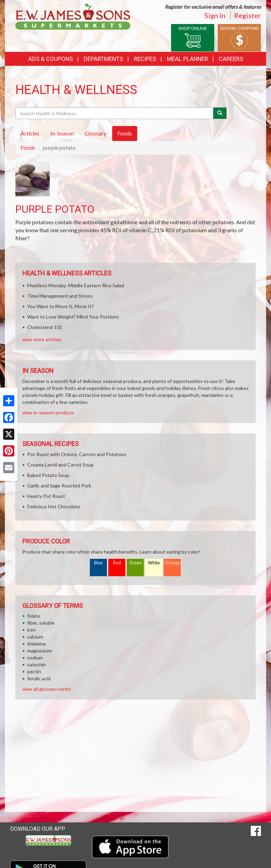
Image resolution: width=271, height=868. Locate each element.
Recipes (145, 59)
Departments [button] (103, 59)
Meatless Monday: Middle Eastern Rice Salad (76, 285)
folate (34, 616)
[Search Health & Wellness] (115, 113)
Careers (231, 59)
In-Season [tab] (62, 133)
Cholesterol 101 (45, 327)
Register (247, 15)
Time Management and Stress (60, 296)
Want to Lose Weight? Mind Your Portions (73, 317)
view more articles (42, 339)
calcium (35, 637)
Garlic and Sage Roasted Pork (59, 486)
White (154, 563)
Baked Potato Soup (48, 475)
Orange (172, 563)
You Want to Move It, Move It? (60, 306)
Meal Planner (187, 59)
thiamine (37, 644)
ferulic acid (39, 678)
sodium (35, 658)
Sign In (215, 15)
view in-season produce (48, 412)
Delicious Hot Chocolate (54, 506)
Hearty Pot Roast (46, 496)
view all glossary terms (47, 689)
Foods (28, 147)
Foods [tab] (125, 133)
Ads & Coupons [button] (51, 59)
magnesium (40, 651)
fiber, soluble (41, 623)
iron (31, 630)
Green (135, 563)
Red (117, 563)
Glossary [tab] (96, 133)
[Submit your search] (220, 113)
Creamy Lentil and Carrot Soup (60, 465)
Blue (98, 563)
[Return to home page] (73, 16)
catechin (37, 664)
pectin (34, 671)
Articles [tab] (30, 133)
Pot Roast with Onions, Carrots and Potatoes (77, 454)
